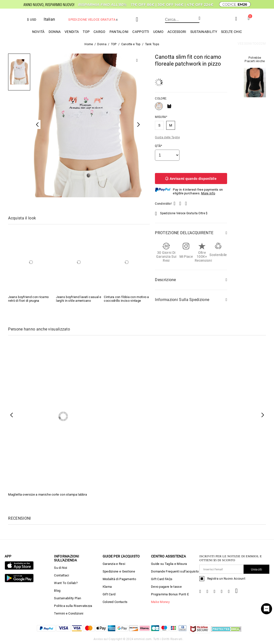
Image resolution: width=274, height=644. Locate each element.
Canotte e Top (131, 44)
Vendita (72, 32)
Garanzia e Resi (114, 564)
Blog (57, 591)
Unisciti (256, 569)
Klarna (107, 587)
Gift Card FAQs (162, 579)
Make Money (160, 602)
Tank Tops (152, 44)
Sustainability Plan (68, 598)
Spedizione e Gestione (119, 571)
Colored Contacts (115, 602)
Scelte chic (231, 32)
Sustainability (204, 32)
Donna (55, 32)
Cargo (100, 32)
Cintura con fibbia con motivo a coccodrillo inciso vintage (126, 299)
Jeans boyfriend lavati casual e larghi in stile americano (79, 299)
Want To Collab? (66, 583)
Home (89, 44)
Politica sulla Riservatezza (73, 606)
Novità (38, 32)
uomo (158, 32)
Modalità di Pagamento (119, 579)
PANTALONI (119, 32)
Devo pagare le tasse (166, 587)
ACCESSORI (177, 32)
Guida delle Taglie (167, 137)
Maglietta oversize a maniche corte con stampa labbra (48, 494)
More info (208, 193)
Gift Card (109, 594)
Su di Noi (61, 568)
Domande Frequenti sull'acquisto (175, 571)
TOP (86, 32)
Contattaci (62, 575)
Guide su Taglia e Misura (169, 564)
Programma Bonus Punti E (170, 594)
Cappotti (141, 32)
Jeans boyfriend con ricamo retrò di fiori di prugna (28, 299)
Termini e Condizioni (69, 613)
